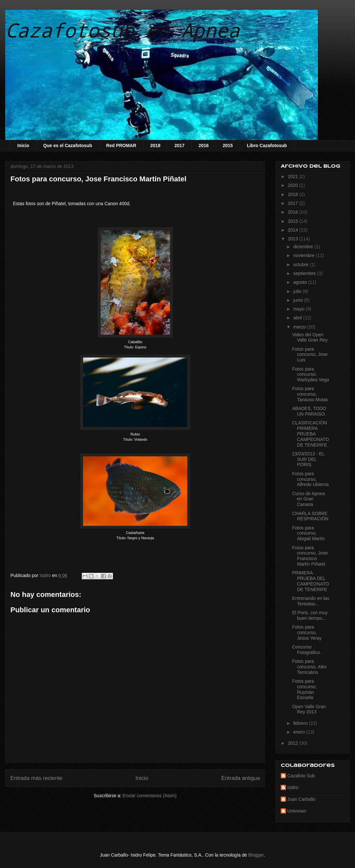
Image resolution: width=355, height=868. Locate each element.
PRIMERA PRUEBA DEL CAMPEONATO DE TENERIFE (311, 581)
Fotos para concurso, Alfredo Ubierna (310, 479)
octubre (301, 265)
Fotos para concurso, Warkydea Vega (311, 374)
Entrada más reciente (36, 778)
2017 (179, 145)
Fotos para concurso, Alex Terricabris (309, 667)
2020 (294, 185)
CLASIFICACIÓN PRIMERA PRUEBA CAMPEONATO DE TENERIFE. (311, 434)
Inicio (23, 145)
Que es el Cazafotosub (68, 145)
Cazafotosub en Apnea (122, 30)
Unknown (297, 811)
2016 (204, 145)
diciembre (304, 247)
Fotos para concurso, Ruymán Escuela (305, 689)
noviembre (304, 255)
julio (298, 291)
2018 (155, 145)
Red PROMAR (121, 145)
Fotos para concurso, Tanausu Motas (310, 394)
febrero (301, 723)
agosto (301, 282)
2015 (228, 145)
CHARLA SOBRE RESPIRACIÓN (310, 516)
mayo (299, 309)
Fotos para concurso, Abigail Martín (309, 533)
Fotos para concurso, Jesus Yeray (307, 632)
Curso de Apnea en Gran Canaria (308, 499)
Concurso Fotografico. (307, 650)
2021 (294, 176)
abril (298, 318)
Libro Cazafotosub (267, 145)
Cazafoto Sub (301, 776)
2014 (294, 230)
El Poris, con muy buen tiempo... (310, 615)
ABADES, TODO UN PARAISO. (309, 411)
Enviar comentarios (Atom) (149, 796)
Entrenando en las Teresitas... (311, 601)
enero (300, 732)
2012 (294, 743)
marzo (300, 327)
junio (298, 300)
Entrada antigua (241, 778)
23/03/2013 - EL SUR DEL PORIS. (308, 459)
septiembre (305, 273)
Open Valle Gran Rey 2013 (309, 709)
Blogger (256, 855)
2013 (294, 239)
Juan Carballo (301, 799)
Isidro (293, 787)
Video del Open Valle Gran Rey (310, 337)
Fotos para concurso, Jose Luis (310, 355)
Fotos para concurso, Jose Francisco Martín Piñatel (310, 556)
